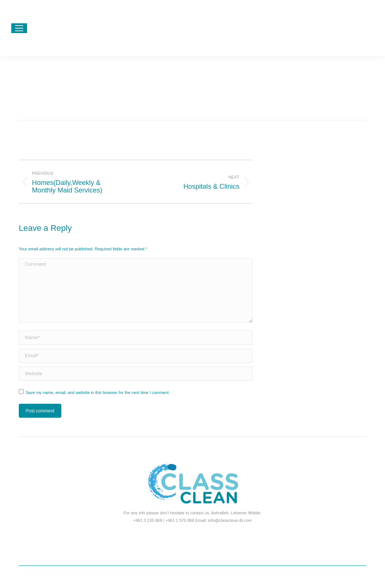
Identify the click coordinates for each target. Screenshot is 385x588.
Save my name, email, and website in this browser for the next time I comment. (98, 393)
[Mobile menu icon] (19, 28)
